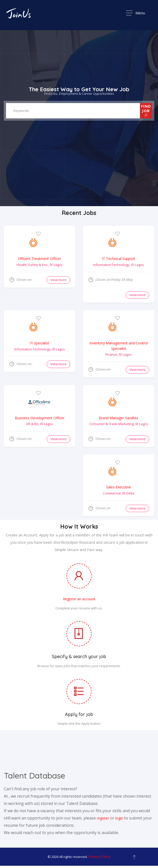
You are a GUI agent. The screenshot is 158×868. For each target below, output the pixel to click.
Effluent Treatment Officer (39, 259)
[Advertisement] (34, 480)
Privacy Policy (99, 858)
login (119, 819)
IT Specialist (39, 343)
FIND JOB (146, 110)
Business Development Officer (40, 418)
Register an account (79, 600)
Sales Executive (118, 488)
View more (58, 280)
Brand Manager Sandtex (118, 418)
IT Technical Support (118, 259)
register (103, 819)
